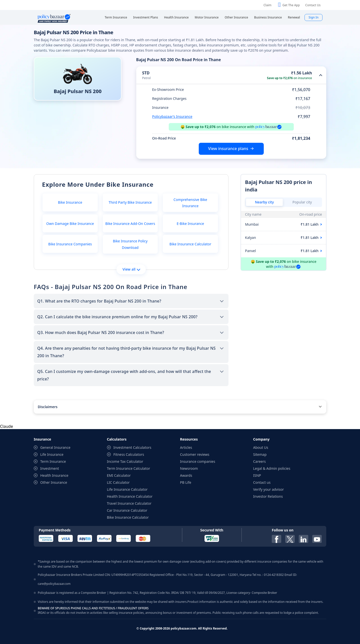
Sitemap (260, 454)
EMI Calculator (119, 475)
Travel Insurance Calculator (129, 503)
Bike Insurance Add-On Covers (130, 224)
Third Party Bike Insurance (130, 202)
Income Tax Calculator (125, 461)
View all (131, 269)
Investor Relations (268, 496)
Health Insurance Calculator (130, 496)
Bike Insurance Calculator (190, 244)
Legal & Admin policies (272, 468)
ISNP (257, 475)
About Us (261, 447)
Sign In (313, 17)
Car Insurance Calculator (127, 510)
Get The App (291, 5)
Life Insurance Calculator (127, 489)
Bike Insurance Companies (70, 244)
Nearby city (264, 202)
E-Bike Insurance (190, 224)
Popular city (302, 202)
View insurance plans (228, 149)
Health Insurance (54, 475)
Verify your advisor (269, 489)
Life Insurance (52, 454)
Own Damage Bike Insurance (70, 224)
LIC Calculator (118, 482)
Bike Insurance (70, 202)
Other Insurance (54, 482)
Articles (186, 447)
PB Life (186, 482)
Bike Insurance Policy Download (130, 244)
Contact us (262, 482)
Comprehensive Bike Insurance (190, 203)
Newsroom (189, 468)
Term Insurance (53, 461)
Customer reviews (195, 454)
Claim (267, 5)
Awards (186, 475)
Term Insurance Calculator (129, 468)
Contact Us (313, 5)
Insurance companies (198, 461)
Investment (50, 468)
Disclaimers (48, 407)
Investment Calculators (132, 447)
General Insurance (55, 447)
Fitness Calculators (129, 454)
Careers (259, 461)
